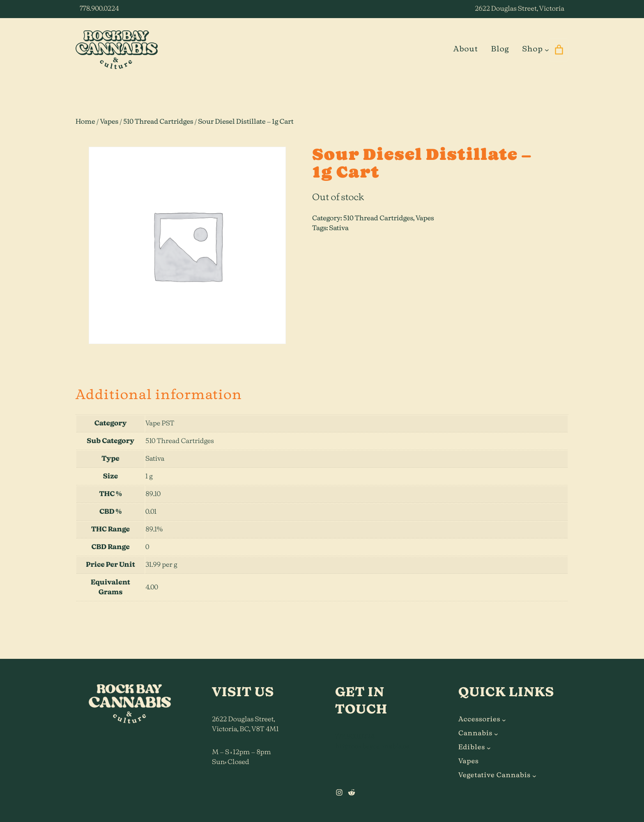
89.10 (153, 494)
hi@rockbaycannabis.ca (372, 747)
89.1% (154, 530)
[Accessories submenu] (504, 720)
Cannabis (475, 734)
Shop (532, 49)
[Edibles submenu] (489, 748)
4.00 (152, 588)
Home (85, 122)
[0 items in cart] (559, 50)
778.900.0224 (99, 9)
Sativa (339, 229)
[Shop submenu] (547, 50)
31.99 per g (161, 565)
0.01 (151, 512)
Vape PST (160, 424)
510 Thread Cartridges (158, 122)
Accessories (479, 720)
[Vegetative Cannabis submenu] (534, 776)
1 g (149, 477)
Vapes (109, 122)
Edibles (472, 748)
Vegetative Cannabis (494, 776)
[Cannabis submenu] (496, 734)
